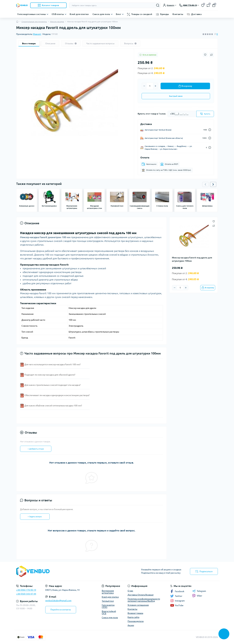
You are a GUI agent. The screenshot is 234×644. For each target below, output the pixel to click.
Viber (197, 596)
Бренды (165, 14)
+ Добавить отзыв (36, 449)
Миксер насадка (57, 22)
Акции (131, 625)
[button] (213, 184)
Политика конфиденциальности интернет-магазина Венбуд (144, 600)
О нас (130, 591)
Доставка (196, 14)
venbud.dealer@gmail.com (58, 601)
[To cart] (208, 288)
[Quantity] (150, 86)
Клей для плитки (79, 14)
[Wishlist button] (205, 55)
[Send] (205, 114)
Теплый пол (108, 601)
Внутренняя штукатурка (108, 592)
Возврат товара (135, 613)
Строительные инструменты (34, 22)
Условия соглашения (138, 605)
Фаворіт (37, 34)
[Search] (158, 5)
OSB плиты (58, 14)
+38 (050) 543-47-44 (26, 594)
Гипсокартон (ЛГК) (108, 606)
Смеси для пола (101, 14)
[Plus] (155, 86)
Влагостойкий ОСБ (109, 612)
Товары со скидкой (142, 14)
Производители (136, 621)
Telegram (199, 591)
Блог (118, 14)
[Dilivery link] (210, 130)
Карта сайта (133, 617)
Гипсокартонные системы (32, 14)
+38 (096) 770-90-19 (26, 590)
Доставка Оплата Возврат (141, 595)
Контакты (178, 14)
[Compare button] (211, 55)
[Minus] (144, 86)
